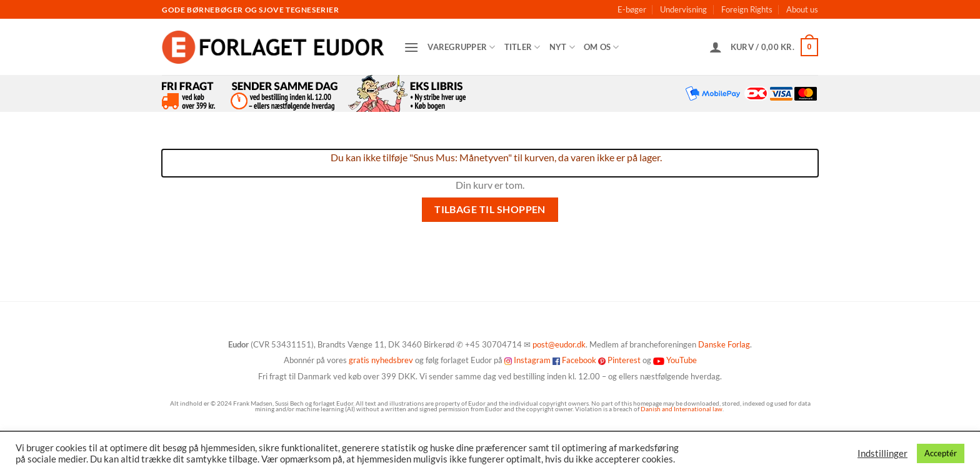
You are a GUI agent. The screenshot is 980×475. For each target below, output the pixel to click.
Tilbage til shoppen (490, 209)
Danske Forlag (724, 344)
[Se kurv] (774, 47)
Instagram (532, 360)
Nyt (562, 47)
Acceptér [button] (941, 453)
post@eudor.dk (559, 344)
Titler (522, 47)
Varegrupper (461, 47)
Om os (602, 47)
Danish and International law (682, 409)
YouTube (682, 360)
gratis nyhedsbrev (381, 360)
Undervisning (683, 9)
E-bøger (632, 9)
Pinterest (624, 360)
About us (802, 9)
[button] (411, 47)
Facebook (579, 360)
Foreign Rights (747, 9)
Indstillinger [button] (882, 453)
